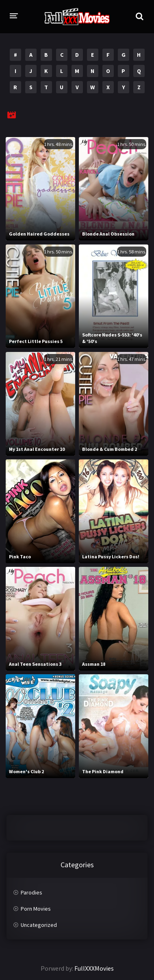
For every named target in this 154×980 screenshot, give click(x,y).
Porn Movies (36, 909)
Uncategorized (39, 925)
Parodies (31, 892)
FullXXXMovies (94, 968)
